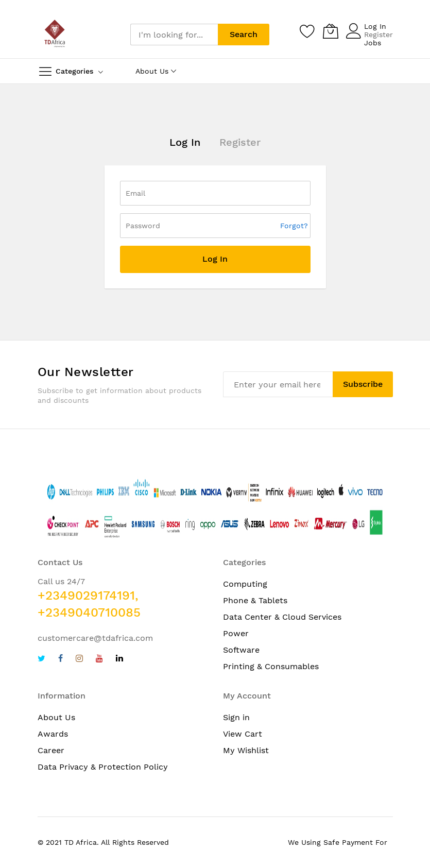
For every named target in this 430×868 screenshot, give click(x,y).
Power (236, 633)
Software (241, 650)
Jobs (373, 43)
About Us (56, 717)
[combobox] (174, 35)
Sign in (236, 717)
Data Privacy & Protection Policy (103, 767)
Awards (53, 734)
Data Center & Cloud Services (282, 617)
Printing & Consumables (271, 666)
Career (51, 750)
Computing (245, 584)
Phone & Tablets (255, 600)
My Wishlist (246, 750)
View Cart (243, 734)
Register (379, 35)
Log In (375, 26)
